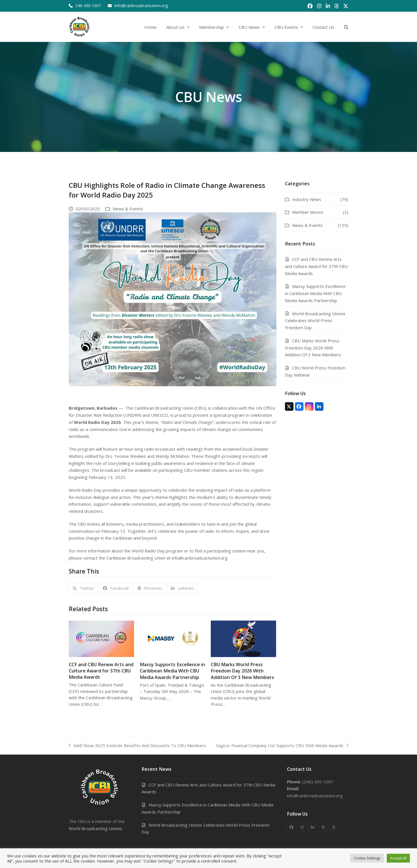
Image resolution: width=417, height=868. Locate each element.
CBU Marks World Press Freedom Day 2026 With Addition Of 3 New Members (242, 671)
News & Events (128, 209)
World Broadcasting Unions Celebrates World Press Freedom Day (315, 321)
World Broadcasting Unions (95, 828)
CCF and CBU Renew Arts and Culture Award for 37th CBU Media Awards (101, 671)
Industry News (307, 199)
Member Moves (308, 212)
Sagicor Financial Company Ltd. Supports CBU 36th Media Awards (282, 746)
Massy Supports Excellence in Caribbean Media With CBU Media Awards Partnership (172, 671)
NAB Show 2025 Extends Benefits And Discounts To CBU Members (137, 746)
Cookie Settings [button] (367, 858)
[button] (346, 27)
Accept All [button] (398, 858)
